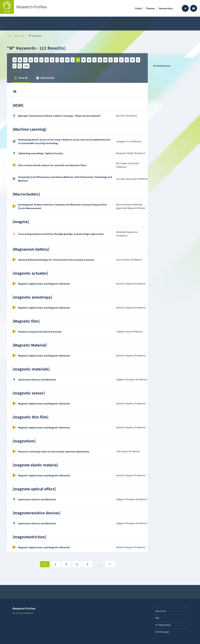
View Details (45, 78)
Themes (150, 8)
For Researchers (163, 625)
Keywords (20, 36)
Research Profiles (24, 609)
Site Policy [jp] (162, 632)
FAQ (157, 618)
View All (21, 78)
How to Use (161, 611)
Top (9, 36)
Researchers (166, 8)
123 (26, 66)
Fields (138, 8)
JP (185, 8)
